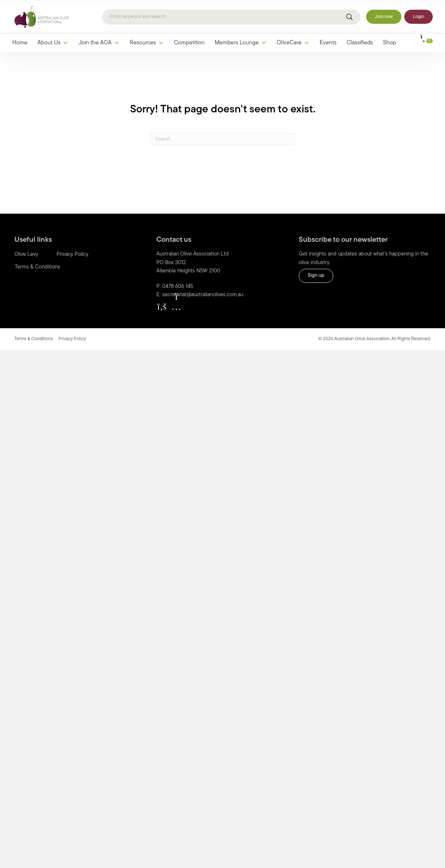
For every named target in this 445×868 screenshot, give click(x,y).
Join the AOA (99, 43)
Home (20, 43)
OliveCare (293, 43)
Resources (147, 43)
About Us (53, 43)
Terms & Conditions (37, 267)
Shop (390, 43)
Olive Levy (26, 255)
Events (328, 43)
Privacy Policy (72, 255)
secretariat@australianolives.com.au (203, 295)
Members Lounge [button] (241, 43)
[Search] (231, 17)
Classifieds (360, 43)
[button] (162, 307)
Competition (189, 43)
